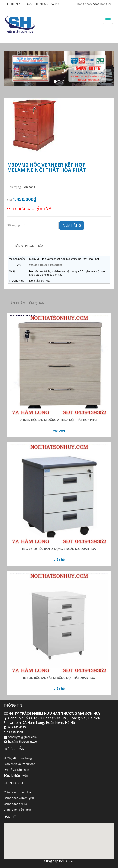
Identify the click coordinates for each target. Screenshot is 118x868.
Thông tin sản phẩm (28, 246)
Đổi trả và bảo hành (16, 770)
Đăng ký (105, 4)
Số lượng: (14, 225)
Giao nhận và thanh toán (19, 764)
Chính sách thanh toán (18, 792)
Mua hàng (72, 225)
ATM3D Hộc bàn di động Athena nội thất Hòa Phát (59, 420)
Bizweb (70, 861)
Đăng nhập (84, 4)
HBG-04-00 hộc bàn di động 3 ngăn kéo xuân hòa (59, 549)
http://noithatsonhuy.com (24, 742)
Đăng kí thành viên (16, 776)
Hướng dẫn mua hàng (18, 758)
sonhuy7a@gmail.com (22, 737)
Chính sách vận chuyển (19, 798)
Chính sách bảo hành (17, 810)
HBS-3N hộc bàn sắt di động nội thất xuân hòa (59, 678)
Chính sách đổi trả (15, 804)
